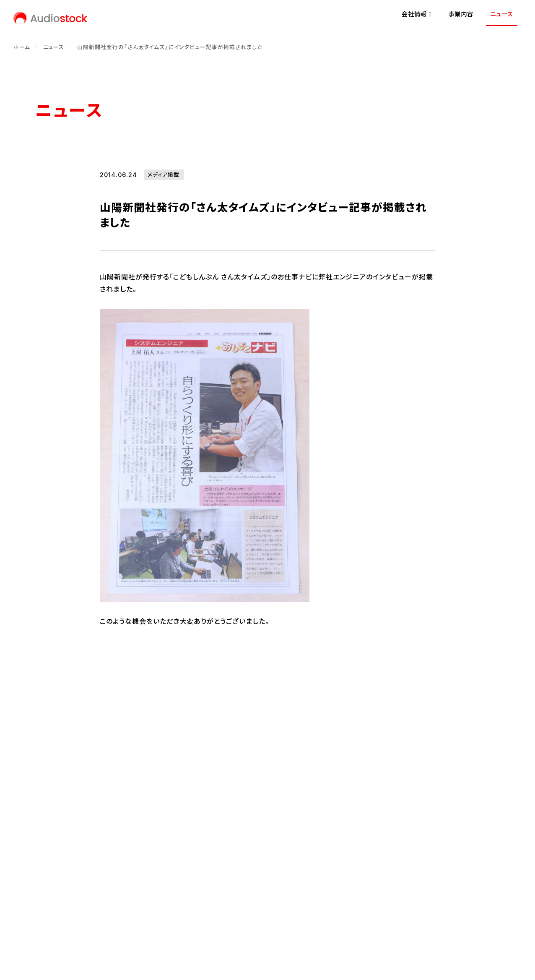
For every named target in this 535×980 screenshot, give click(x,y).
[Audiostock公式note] (69, 887)
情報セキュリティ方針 (185, 916)
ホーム (22, 47)
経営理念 (48, 843)
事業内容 (461, 14)
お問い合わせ (53, 916)
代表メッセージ (56, 829)
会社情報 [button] (417, 14)
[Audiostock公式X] (38, 887)
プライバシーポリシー (114, 916)
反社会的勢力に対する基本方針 (270, 916)
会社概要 (48, 858)
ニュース (502, 14)
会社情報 (76, 803)
